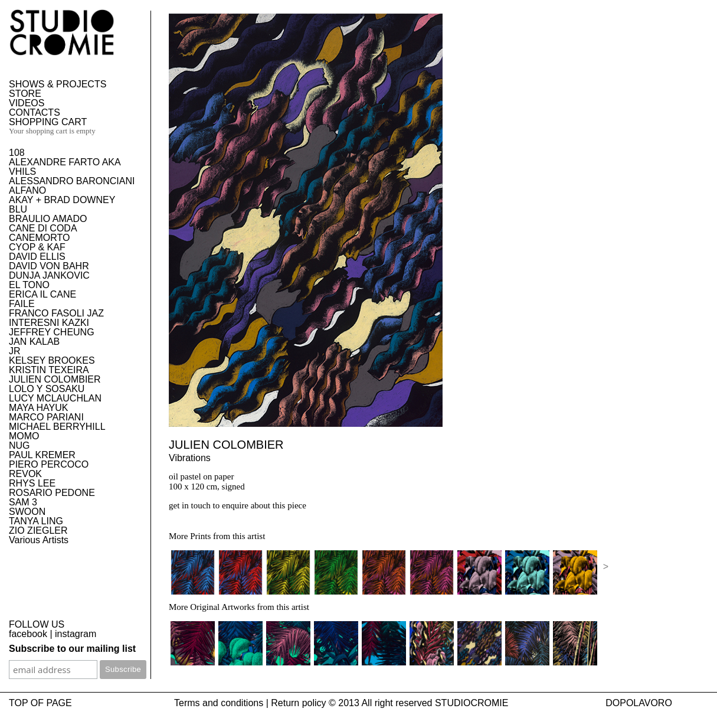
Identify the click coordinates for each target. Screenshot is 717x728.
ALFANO (27, 190)
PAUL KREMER (42, 455)
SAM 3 (23, 502)
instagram (76, 634)
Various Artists (39, 540)
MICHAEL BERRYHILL (57, 427)
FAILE (22, 304)
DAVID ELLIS (37, 257)
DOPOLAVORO (639, 703)
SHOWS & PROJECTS (58, 84)
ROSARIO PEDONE (52, 493)
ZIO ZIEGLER (38, 531)
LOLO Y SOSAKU (47, 389)
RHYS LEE (32, 483)
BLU (18, 209)
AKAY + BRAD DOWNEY (62, 200)
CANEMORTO (39, 238)
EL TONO (29, 285)
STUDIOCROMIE (472, 703)
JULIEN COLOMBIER (55, 379)
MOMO (24, 436)
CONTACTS (35, 112)
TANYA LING (36, 521)
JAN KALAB (34, 342)
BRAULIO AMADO (48, 219)
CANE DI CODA (43, 228)
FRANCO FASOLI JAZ (56, 313)
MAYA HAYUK (38, 408)
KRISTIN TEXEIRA (49, 370)
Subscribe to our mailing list (72, 649)
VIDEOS (27, 103)
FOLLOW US (37, 624)
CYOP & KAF (37, 247)
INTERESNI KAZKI (49, 323)
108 (17, 153)
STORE (25, 94)
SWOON (27, 512)
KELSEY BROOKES (52, 360)
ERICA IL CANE (42, 294)
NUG (19, 445)
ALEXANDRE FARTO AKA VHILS (65, 167)
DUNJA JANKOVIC (49, 275)
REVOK (25, 474)
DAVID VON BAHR (49, 266)
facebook (28, 634)
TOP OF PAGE (40, 703)
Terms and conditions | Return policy (250, 703)
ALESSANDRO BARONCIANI (72, 181)
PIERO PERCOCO (49, 464)
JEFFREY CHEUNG (52, 332)
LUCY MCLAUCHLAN (55, 398)
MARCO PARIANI (46, 417)
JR (15, 351)
